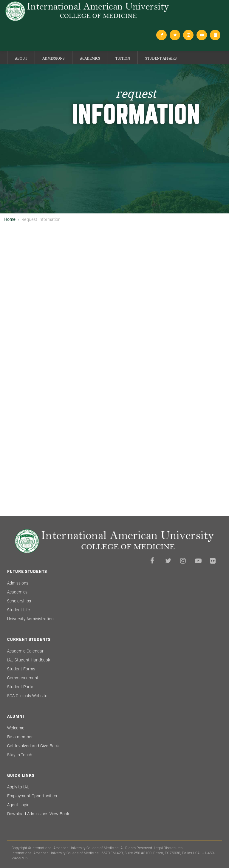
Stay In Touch (20, 755)
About (21, 58)
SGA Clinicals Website (27, 696)
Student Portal (21, 687)
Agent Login (18, 805)
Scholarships (19, 601)
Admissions (54, 58)
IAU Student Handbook (29, 660)
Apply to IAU (18, 787)
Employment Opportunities (32, 796)
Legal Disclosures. (169, 848)
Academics (90, 58)
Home (10, 219)
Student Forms (21, 669)
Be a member (20, 737)
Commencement (23, 678)
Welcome (16, 728)
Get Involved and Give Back (33, 746)
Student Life (19, 610)
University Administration (30, 619)
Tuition (123, 58)
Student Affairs (161, 58)
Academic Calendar (25, 651)
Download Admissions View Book (38, 814)
